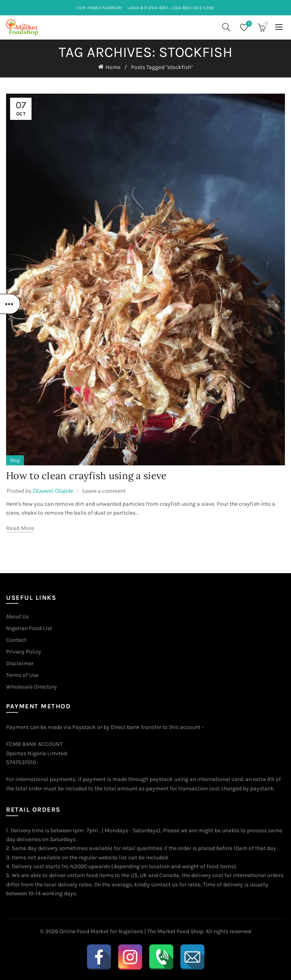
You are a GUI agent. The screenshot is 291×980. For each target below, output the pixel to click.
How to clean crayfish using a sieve (86, 476)
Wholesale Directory (32, 687)
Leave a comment (104, 491)
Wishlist (248, 24)
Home (113, 67)
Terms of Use (22, 675)
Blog (15, 460)
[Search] (226, 27)
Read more (20, 528)
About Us (17, 617)
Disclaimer (20, 663)
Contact (16, 640)
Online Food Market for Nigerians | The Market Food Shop (131, 931)
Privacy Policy (24, 652)
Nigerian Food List (29, 628)
